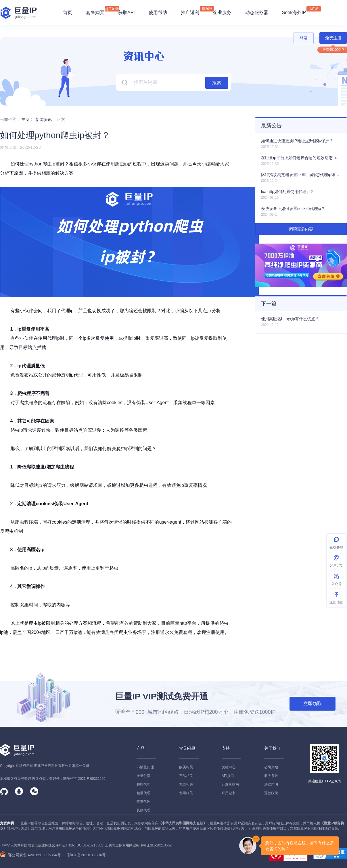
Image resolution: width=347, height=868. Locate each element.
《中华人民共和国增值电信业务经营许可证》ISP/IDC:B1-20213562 (52, 845)
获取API (126, 12)
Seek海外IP (294, 11)
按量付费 (143, 776)
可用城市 (229, 793)
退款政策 (271, 793)
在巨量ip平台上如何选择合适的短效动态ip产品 (301, 158)
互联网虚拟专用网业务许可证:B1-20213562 (137, 845)
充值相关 (186, 784)
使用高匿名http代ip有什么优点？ (290, 319)
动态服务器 (257, 12)
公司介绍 (271, 767)
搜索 (217, 83)
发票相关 (186, 793)
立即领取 (313, 704)
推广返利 (190, 11)
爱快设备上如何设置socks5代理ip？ (293, 209)
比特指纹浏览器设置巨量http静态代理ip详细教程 (301, 175)
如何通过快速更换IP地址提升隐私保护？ (297, 141)
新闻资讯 (44, 119)
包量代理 (143, 793)
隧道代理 (143, 802)
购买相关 (186, 767)
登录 (304, 38)
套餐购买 (95, 12)
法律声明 (271, 784)
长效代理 (143, 810)
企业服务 (222, 12)
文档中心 (229, 767)
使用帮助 (158, 12)
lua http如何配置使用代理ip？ (287, 192)
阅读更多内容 (301, 229)
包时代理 (143, 784)
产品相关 (186, 776)
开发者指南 (230, 784)
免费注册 (333, 38)
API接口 (228, 776)
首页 (68, 12)
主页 (25, 119)
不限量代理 (145, 767)
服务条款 (271, 776)
